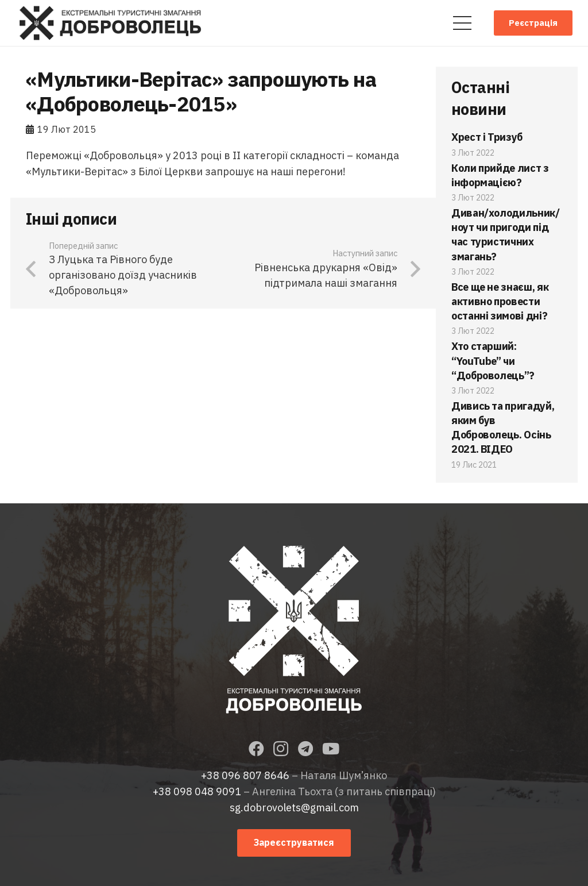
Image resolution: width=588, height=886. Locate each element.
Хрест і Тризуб (487, 137)
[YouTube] (331, 748)
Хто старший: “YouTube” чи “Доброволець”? (493, 361)
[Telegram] (305, 748)
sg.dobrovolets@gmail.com (294, 808)
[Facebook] (256, 748)
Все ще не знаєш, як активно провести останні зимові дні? (500, 301)
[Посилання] (110, 23)
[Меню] (462, 23)
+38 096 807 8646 (245, 775)
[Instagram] (281, 749)
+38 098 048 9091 (197, 791)
